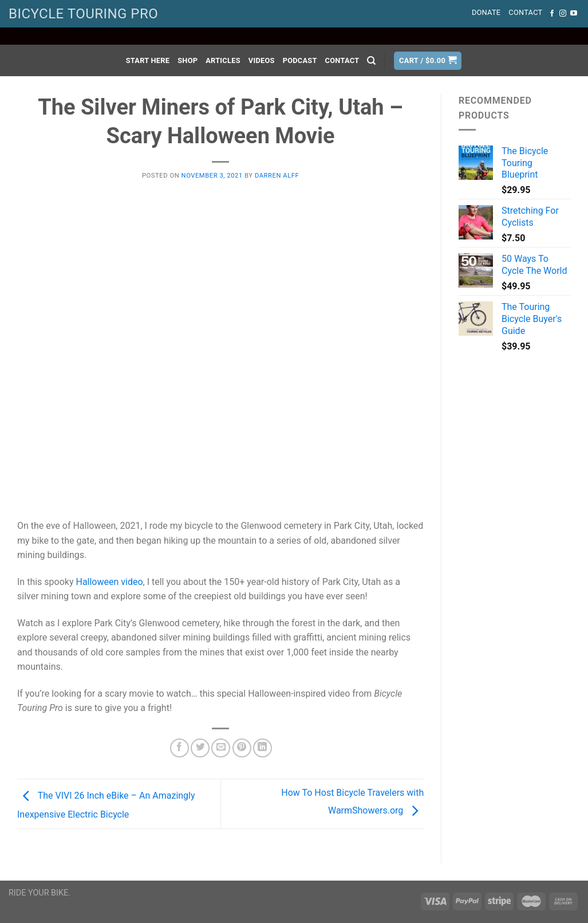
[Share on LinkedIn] (263, 748)
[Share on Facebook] (179, 748)
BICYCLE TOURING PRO (83, 14)
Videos (262, 60)
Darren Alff (277, 176)
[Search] (371, 61)
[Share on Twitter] (200, 748)
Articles (223, 60)
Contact (525, 12)
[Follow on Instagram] (563, 14)
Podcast (300, 60)
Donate (486, 12)
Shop (188, 60)
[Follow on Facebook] (552, 14)
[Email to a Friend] (221, 748)
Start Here (148, 60)
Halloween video (109, 582)
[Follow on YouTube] (574, 14)
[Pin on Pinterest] (242, 748)
